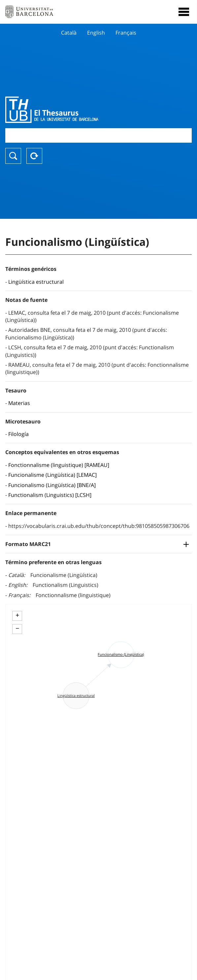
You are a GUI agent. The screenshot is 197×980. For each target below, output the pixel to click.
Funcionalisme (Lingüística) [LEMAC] (52, 475)
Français (126, 33)
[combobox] (98, 135)
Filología (18, 434)
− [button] (17, 628)
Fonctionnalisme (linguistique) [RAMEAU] (59, 465)
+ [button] (17, 615)
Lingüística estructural (36, 282)
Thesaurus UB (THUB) (71, 110)
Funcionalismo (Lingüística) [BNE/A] (52, 485)
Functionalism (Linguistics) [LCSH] (50, 495)
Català (69, 33)
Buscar (13, 156)
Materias (19, 403)
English (96, 33)
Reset (34, 156)
